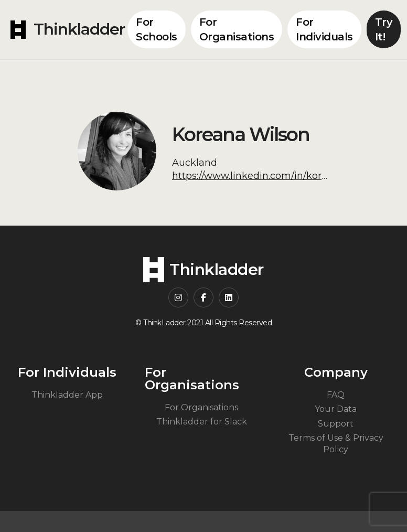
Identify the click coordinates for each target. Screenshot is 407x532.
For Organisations (237, 29)
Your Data (336, 409)
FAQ (336, 395)
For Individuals (324, 29)
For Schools (157, 29)
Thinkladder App (67, 395)
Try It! (384, 29)
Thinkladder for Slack (202, 422)
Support (336, 424)
